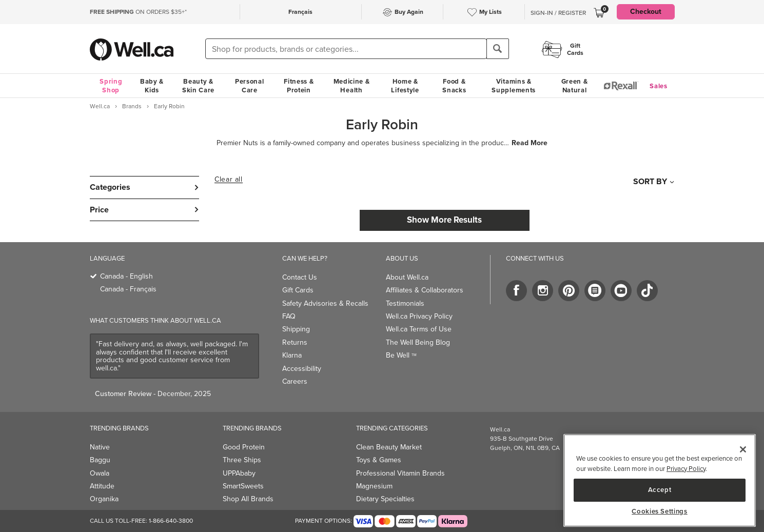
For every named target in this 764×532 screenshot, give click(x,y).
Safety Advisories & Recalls (325, 303)
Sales (659, 86)
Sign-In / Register (558, 13)
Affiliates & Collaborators (425, 290)
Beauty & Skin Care (198, 86)
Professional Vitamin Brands (400, 473)
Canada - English (126, 276)
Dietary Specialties (385, 499)
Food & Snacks (454, 86)
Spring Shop (111, 86)
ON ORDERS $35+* (138, 12)
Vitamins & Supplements (514, 86)
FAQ (289, 316)
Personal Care (250, 86)
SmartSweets (243, 486)
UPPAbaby (239, 473)
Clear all (228, 180)
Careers (295, 381)
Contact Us (300, 277)
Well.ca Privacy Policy (419, 316)
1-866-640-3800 (171, 521)
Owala (100, 473)
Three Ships (242, 460)
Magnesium (374, 486)
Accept (660, 490)
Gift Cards (298, 290)
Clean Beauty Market (389, 447)
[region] (660, 480)
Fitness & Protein (299, 86)
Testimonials (405, 303)
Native (100, 447)
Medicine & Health (352, 86)
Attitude (102, 486)
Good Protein (244, 447)
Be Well (401, 355)
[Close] (743, 449)
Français (300, 12)
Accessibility (302, 369)
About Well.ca (407, 277)
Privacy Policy (686, 469)
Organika (104, 499)
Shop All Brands (248, 499)
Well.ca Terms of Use (419, 329)
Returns (295, 342)
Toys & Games (379, 460)
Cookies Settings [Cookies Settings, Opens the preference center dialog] (660, 511)
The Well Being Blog (418, 342)
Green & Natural (575, 86)
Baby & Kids (152, 86)
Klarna (292, 355)
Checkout (646, 12)
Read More (530, 143)
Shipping (296, 329)
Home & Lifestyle (405, 86)
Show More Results (444, 220)
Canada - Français (128, 289)
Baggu (100, 460)
